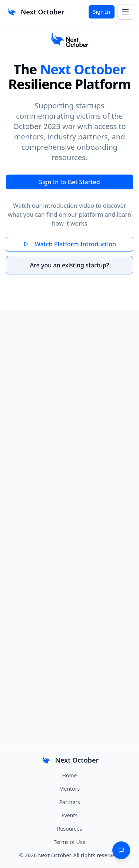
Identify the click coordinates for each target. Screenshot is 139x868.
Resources (69, 829)
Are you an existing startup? (69, 265)
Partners (69, 802)
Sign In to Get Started (69, 182)
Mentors (69, 789)
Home (70, 775)
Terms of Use (70, 842)
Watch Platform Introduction (69, 244)
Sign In (102, 12)
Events (69, 815)
